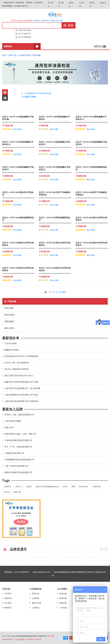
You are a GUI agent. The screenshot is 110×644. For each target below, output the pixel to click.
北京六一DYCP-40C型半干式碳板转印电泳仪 (54, 193)
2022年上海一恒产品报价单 (17, 363)
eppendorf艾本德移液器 (25, 20)
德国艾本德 (36, 603)
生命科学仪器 (25, 55)
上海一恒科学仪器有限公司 (16, 466)
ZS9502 (7, 492)
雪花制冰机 (37, 20)
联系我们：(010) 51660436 (19, 572)
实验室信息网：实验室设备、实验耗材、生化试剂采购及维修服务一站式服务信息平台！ (22, 4)
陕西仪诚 (63, 598)
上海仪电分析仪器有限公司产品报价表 (21, 401)
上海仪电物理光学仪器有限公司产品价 (21, 395)
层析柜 (61, 20)
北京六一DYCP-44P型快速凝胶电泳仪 (54, 219)
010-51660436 (23, 37)
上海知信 (35, 608)
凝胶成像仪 (9, 321)
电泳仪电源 (9, 315)
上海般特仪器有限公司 (14, 453)
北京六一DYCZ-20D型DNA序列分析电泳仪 (91, 244)
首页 (4, 55)
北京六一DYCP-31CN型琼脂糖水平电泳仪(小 (91, 118)
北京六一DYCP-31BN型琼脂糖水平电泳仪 (54, 118)
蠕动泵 (14, 20)
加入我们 (8, 603)
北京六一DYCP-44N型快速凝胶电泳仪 (18, 219)
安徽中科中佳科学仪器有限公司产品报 (21, 382)
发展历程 (8, 598)
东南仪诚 (63, 593)
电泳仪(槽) (9, 308)
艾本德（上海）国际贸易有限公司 (19, 415)
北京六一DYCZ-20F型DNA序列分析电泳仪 (18, 269)
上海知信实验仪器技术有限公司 (18, 440)
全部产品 (12, 55)
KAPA (65, 486)
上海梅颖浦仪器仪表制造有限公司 (19, 459)
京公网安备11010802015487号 (29, 639)
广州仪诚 (63, 608)
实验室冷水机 (54, 20)
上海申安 (7, 486)
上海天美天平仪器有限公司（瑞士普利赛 (22, 388)
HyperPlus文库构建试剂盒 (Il (47, 486)
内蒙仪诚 (63, 603)
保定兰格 (35, 593)
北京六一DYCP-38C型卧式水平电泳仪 (18, 193)
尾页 (64, 292)
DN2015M (83, 486)
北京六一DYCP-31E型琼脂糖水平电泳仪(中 (54, 143)
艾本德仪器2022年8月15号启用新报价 (21, 356)
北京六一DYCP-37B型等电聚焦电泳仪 (91, 168)
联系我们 (8, 608)
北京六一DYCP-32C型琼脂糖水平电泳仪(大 (54, 168)
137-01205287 (23, 30)
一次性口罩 (96, 486)
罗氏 (73, 486)
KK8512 (18, 486)
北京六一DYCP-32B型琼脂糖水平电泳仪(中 (18, 168)
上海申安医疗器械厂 (13, 421)
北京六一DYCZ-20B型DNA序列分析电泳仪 (18, 244)
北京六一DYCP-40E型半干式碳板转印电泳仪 (91, 193)
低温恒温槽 (45, 20)
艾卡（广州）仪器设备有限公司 (18, 447)
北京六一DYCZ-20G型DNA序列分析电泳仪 (55, 269)
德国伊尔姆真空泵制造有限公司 (18, 472)
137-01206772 (23, 34)
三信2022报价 (11, 343)
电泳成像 (37, 55)
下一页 (59, 292)
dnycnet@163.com (43, 572)
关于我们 (8, 593)
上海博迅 (35, 598)
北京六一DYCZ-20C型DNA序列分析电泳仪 (55, 244)
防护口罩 (17, 492)
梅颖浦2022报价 (12, 350)
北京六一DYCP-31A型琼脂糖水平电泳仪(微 (18, 118)
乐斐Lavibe (9, 427)
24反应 (28, 486)
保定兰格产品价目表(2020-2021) (19, 375)
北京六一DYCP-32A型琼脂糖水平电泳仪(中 (91, 143)
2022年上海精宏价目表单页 (17, 369)
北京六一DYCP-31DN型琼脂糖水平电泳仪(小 (18, 143)
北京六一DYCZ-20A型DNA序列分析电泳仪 (91, 219)
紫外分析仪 (9, 328)
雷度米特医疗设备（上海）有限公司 (20, 434)
